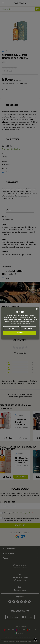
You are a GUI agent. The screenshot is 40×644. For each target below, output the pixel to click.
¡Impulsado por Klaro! (30, 337)
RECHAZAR (11, 328)
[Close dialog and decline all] (37, 309)
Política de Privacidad (19, 319)
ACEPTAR (20, 333)
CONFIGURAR (28, 328)
